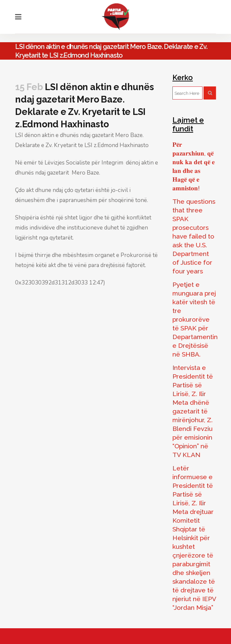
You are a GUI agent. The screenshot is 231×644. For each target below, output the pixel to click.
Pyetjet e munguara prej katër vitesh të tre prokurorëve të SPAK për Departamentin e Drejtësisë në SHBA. (195, 319)
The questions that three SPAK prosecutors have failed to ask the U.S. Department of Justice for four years (194, 236)
